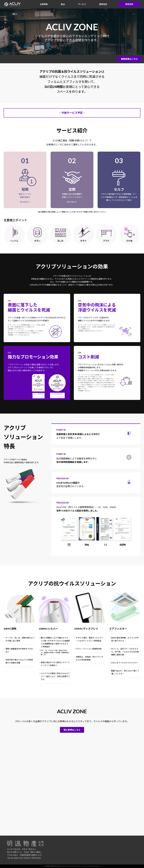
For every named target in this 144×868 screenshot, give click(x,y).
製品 (63, 4)
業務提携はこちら (129, 59)
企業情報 (44, 4)
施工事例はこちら (72, 730)
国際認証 (103, 4)
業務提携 (129, 4)
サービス (82, 4)
